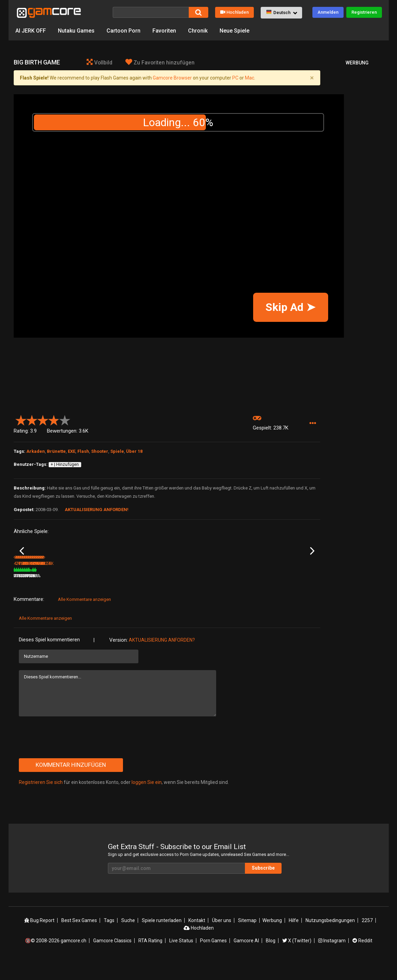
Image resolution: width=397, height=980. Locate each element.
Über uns (222, 940)
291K (74, 596)
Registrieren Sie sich (41, 802)
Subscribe (263, 888)
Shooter (100, 451)
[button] (281, 13)
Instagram (332, 960)
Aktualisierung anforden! (97, 510)
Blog (271, 960)
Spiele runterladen (162, 940)
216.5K (229, 596)
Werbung (272, 940)
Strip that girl (26, 587)
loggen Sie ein (147, 802)
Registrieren (364, 12)
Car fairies (178, 587)
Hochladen (234, 12)
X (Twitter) (297, 960)
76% (108, 596)
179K (176, 596)
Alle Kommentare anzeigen (84, 620)
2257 (367, 940)
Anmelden (328, 12)
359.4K (281, 596)
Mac (250, 78)
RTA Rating (150, 960)
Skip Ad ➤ (290, 307)
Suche (128, 940)
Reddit (362, 960)
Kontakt (197, 940)
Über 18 (134, 451)
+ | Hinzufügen (65, 464)
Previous (22, 561)
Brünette (56, 451)
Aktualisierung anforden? (162, 660)
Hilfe (294, 940)
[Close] (312, 78)
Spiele (117, 451)
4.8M (125, 596)
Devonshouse (232, 587)
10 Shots (73, 587)
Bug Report (39, 940)
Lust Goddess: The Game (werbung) (140, 587)
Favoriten (164, 31)
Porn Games (213, 960)
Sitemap (247, 940)
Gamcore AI (246, 960)
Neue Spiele (234, 31)
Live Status (181, 960)
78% (56, 596)
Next (312, 561)
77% (210, 596)
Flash (83, 451)
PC (235, 78)
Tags (109, 940)
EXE (72, 451)
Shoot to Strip (283, 587)
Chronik (198, 31)
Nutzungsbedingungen (330, 940)
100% (158, 596)
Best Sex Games (79, 940)
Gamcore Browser (172, 78)
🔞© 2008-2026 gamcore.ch (56, 960)
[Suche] (151, 12)
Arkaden (36, 451)
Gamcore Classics (112, 960)
